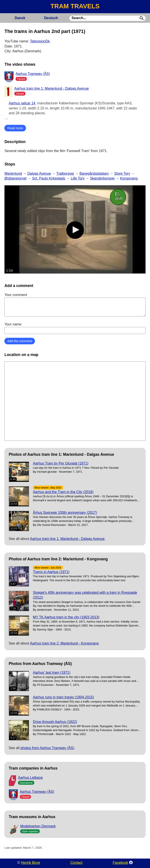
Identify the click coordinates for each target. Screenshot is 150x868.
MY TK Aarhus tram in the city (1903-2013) (66, 617)
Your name (75, 328)
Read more (15, 128)
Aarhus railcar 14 (22, 103)
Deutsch (51, 18)
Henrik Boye (30, 863)
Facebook (120, 863)
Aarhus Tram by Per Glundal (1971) (61, 463)
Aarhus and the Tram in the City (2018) (63, 492)
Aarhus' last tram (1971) (52, 673)
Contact (76, 863)
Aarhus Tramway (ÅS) (33, 74)
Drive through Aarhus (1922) (55, 722)
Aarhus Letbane (30, 778)
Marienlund (13, 173)
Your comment (75, 305)
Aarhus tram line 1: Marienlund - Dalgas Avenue (52, 88)
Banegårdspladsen (94, 173)
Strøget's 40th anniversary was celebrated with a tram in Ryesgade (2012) (85, 595)
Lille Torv (78, 178)
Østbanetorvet (15, 178)
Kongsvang (129, 178)
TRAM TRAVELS (75, 6)
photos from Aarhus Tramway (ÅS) (47, 748)
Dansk (20, 18)
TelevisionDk (40, 41)
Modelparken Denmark (38, 826)
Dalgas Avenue (39, 173)
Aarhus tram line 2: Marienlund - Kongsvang (64, 643)
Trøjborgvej (65, 173)
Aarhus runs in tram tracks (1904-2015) (63, 697)
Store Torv (122, 173)
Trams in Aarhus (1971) (51, 572)
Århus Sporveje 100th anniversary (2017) (65, 513)
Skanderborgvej (102, 178)
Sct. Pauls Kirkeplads (49, 178)
